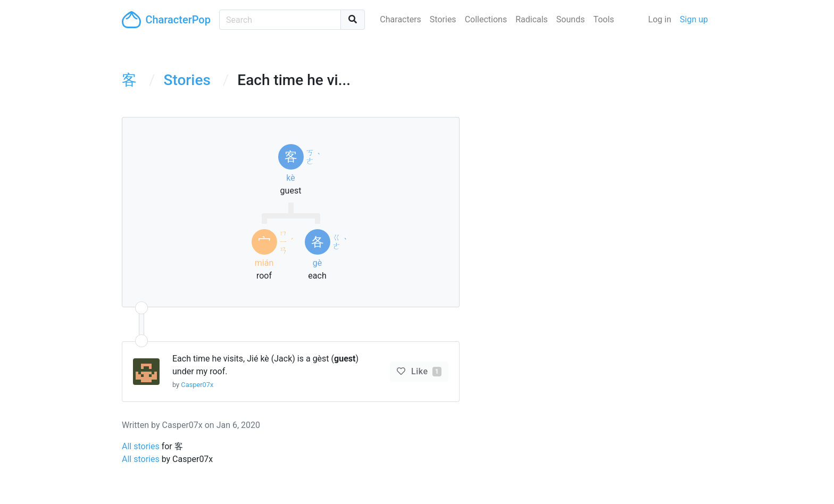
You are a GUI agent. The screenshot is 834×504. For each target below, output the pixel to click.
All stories (141, 446)
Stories (443, 19)
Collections (486, 19)
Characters (401, 19)
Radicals (532, 19)
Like (425, 371)
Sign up (694, 19)
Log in (660, 19)
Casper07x (197, 385)
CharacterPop (166, 20)
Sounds (571, 19)
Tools (603, 19)
